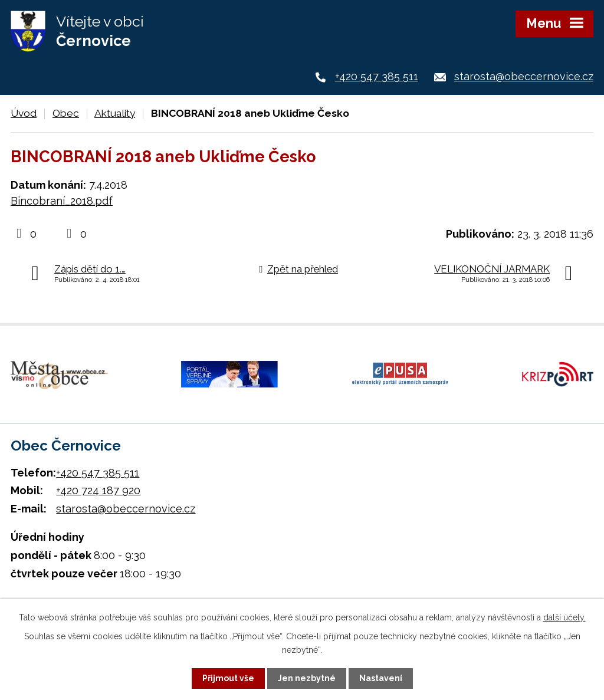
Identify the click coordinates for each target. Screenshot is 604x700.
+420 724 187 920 (98, 490)
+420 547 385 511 (377, 76)
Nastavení (381, 678)
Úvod (24, 113)
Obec (66, 113)
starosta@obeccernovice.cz (524, 76)
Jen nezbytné (307, 678)
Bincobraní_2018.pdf (62, 201)
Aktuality (115, 113)
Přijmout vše (228, 678)
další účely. (564, 617)
